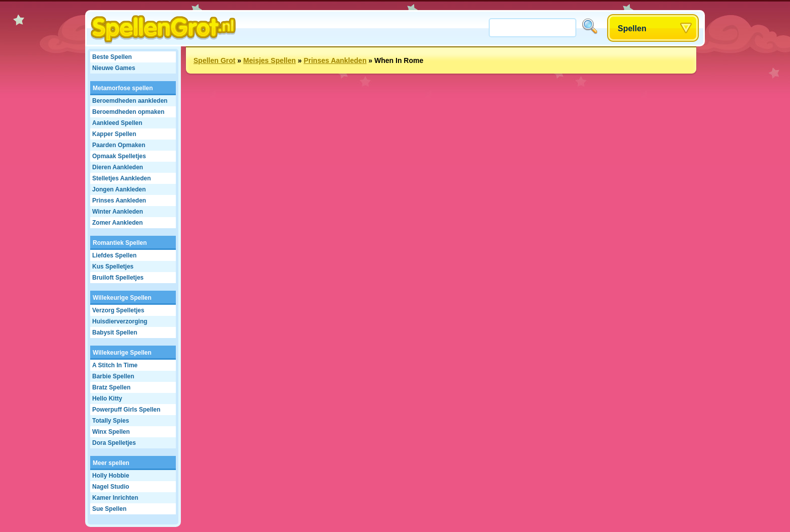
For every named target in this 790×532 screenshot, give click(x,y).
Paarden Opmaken (119, 145)
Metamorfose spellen (123, 88)
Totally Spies (111, 421)
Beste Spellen (112, 57)
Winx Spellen (111, 432)
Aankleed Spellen (117, 123)
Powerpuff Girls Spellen (126, 410)
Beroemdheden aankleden (130, 101)
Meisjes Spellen (270, 60)
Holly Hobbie (111, 476)
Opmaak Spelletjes (119, 156)
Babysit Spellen (115, 332)
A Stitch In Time (115, 365)
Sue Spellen (109, 509)
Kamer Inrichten (115, 498)
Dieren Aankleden (118, 167)
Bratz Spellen (111, 387)
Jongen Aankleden (119, 189)
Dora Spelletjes (114, 443)
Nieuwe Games (114, 68)
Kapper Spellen (114, 134)
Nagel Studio (111, 487)
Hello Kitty (107, 398)
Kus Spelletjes (113, 267)
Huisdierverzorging (120, 321)
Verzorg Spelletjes (118, 310)
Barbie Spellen (113, 376)
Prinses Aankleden (119, 201)
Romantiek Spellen (120, 243)
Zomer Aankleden (117, 223)
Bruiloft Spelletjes (118, 278)
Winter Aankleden (118, 212)
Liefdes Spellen (114, 255)
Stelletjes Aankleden (121, 178)
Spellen (632, 28)
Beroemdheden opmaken (128, 112)
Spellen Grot (214, 60)
